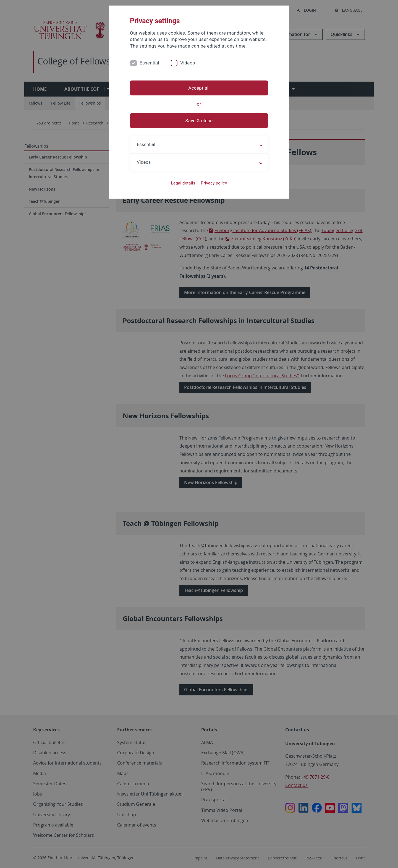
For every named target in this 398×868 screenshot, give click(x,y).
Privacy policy (214, 183)
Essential (149, 63)
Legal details (183, 183)
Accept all (199, 88)
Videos (188, 63)
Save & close (199, 121)
